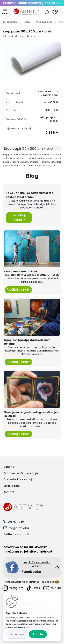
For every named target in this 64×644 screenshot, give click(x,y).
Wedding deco (44, 22)
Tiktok (33, 588)
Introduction (10, 22)
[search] (47, 12)
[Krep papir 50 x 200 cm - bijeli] (32, 60)
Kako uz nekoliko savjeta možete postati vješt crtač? (29, 195)
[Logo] (26, 12)
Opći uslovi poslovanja (19, 479)
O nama (9, 467)
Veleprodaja (12, 486)
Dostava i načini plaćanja (21, 473)
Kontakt (9, 492)
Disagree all (17, 634)
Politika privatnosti (16, 534)
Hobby (26, 22)
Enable (38, 634)
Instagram (13, 588)
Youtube (52, 588)
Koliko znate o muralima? (21, 272)
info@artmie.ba (18, 528)
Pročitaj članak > (19, 218)
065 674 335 (16, 522)
